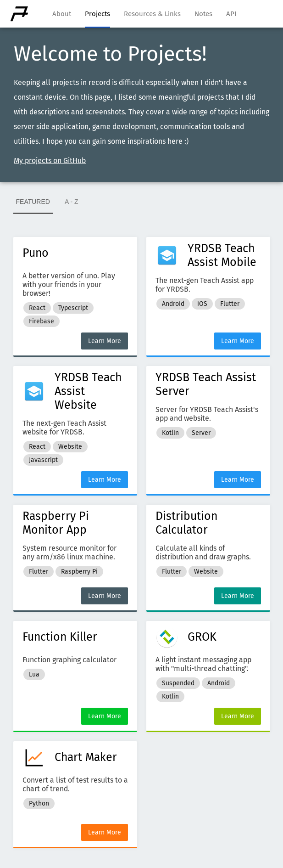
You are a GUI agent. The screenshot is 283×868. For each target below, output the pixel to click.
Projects (97, 14)
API (231, 14)
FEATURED (33, 202)
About (62, 14)
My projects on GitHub (50, 161)
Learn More (105, 341)
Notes (203, 14)
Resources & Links (152, 14)
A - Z (72, 202)
